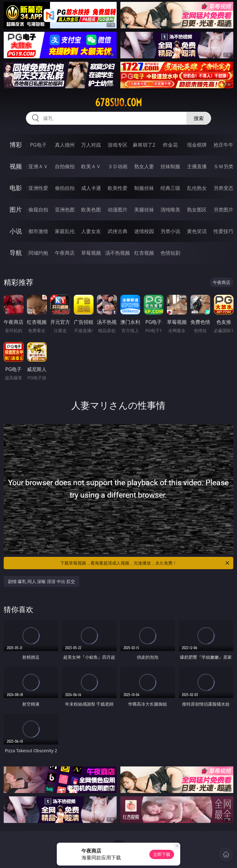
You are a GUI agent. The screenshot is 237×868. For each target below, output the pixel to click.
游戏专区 (118, 145)
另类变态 (223, 188)
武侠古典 (118, 231)
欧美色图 (91, 210)
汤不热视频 (118, 253)
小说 (16, 231)
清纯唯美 (170, 210)
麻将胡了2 (144, 145)
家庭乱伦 (65, 231)
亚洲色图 (65, 210)
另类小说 (170, 231)
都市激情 (38, 231)
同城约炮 (38, 253)
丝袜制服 (170, 166)
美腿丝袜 (144, 210)
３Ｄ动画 (118, 166)
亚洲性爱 (38, 188)
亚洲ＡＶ (38, 166)
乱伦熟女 (197, 188)
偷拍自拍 (65, 188)
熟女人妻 (144, 166)
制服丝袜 (144, 188)
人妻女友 (91, 231)
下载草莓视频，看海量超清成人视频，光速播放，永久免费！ (145, 563)
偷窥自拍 (38, 210)
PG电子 (38, 145)
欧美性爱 (118, 188)
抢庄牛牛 (223, 145)
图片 (16, 209)
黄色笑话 (197, 231)
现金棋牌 (197, 145)
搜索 (199, 118)
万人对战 (91, 145)
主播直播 (197, 166)
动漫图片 (118, 210)
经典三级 (170, 188)
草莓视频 (91, 253)
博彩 (16, 145)
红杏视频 (144, 253)
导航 (16, 253)
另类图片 (223, 210)
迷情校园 (144, 231)
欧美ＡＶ (91, 166)
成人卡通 (91, 188)
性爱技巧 (223, 231)
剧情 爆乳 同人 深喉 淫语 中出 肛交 (42, 581)
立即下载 (162, 854)
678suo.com (118, 102)
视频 (16, 166)
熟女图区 (197, 210)
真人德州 (65, 145)
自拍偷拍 (65, 166)
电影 (16, 188)
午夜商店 (65, 253)
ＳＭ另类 (223, 166)
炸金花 (170, 145)
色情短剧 (170, 253)
